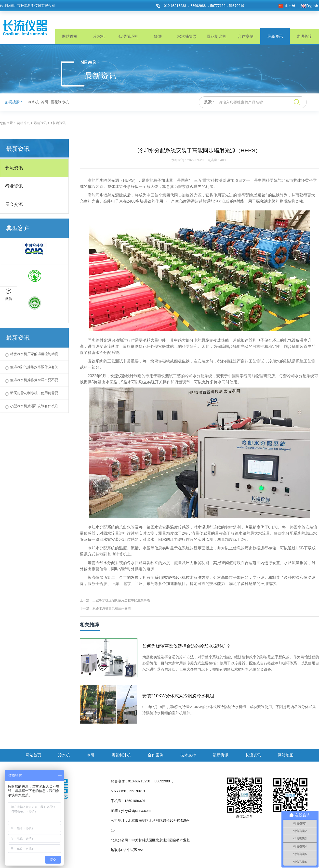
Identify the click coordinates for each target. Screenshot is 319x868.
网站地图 (286, 755)
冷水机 (99, 36)
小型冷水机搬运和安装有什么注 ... (36, 406)
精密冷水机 (176, 577)
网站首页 (70, 36)
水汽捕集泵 (187, 36)
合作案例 (246, 36)
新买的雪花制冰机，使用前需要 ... (36, 393)
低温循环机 (128, 36)
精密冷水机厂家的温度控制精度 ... (36, 354)
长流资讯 (14, 168)
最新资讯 (275, 36)
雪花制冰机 (216, 36)
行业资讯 (14, 186)
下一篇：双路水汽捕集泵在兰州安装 (105, 608)
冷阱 (158, 36)
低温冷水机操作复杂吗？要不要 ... (36, 380)
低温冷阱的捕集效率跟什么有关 (34, 367)
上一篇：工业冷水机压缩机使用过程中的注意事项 (115, 600)
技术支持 (188, 755)
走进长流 (304, 36)
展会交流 (14, 204)
